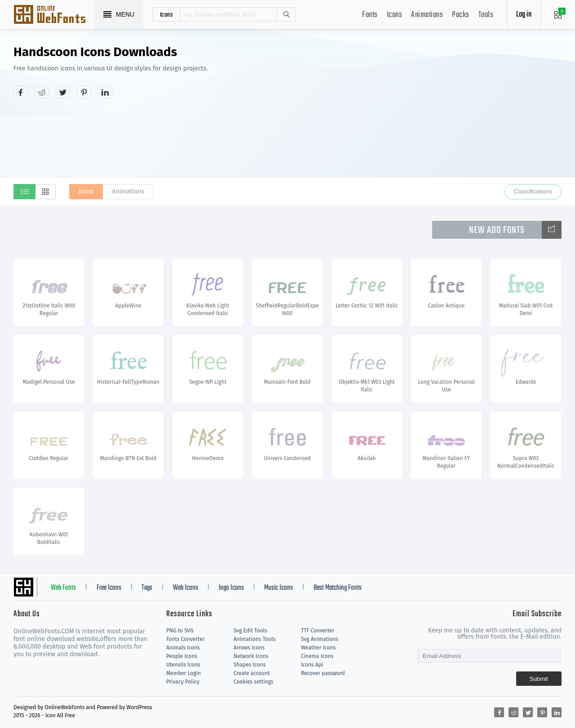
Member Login (184, 673)
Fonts (370, 15)
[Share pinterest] (84, 92)
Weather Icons (318, 648)
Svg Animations (320, 639)
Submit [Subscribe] (539, 679)
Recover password (323, 673)
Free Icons (109, 588)
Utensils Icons (183, 665)
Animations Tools (254, 639)
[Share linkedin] (105, 92)
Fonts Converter (185, 639)
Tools (486, 15)
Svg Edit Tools (250, 631)
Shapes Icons (250, 665)
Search (286, 14)
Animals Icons (183, 648)
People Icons (182, 656)
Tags (147, 588)
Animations (427, 15)
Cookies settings (253, 682)
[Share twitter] (63, 92)
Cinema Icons (317, 656)
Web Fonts (63, 588)
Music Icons (279, 588)
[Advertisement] (422, 114)
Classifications (533, 191)
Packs (461, 15)
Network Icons (251, 656)
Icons (395, 15)
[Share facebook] (21, 92)
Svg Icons (54, 15)
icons (166, 14)
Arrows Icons (249, 648)
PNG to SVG (180, 631)
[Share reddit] (42, 92)
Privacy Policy (183, 682)
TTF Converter (318, 631)
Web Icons (186, 588)
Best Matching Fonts (338, 588)
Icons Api (312, 665)
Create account (252, 673)
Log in (524, 15)
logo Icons (231, 588)
